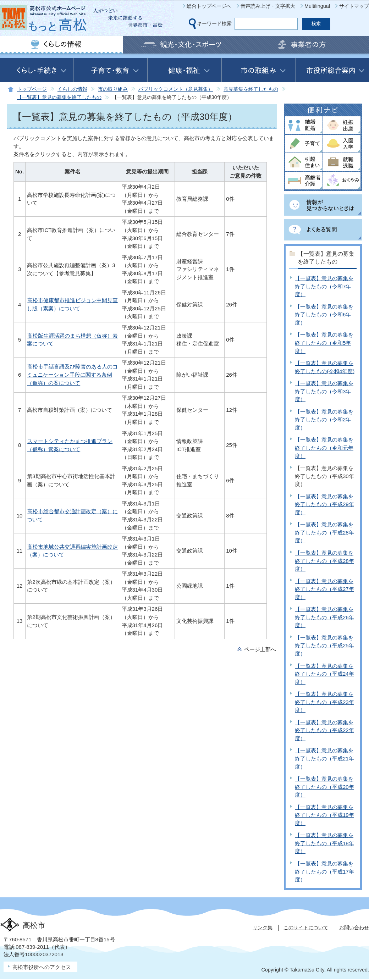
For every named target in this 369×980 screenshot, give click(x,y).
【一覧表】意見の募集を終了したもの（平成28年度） (324, 532)
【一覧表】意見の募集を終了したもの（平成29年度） (324, 504)
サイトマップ (354, 6)
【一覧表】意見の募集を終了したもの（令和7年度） (324, 286)
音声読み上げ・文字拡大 (268, 6)
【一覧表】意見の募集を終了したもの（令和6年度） (324, 315)
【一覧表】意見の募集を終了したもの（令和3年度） (324, 391)
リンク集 (263, 928)
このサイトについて (306, 928)
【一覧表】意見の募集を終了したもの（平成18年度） (324, 843)
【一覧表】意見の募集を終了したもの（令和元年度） (324, 448)
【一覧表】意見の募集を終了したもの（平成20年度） (324, 787)
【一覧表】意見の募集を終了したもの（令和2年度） (324, 420)
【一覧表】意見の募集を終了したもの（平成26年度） (324, 617)
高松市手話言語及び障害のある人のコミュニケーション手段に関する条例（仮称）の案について (72, 375)
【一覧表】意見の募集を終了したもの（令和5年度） (324, 343)
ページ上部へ (260, 649)
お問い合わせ (354, 928)
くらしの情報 (72, 89)
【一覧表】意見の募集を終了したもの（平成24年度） (324, 674)
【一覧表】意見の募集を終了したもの (59, 97)
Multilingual (317, 6)
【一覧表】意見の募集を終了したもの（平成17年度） (324, 871)
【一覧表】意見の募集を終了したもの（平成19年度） (324, 815)
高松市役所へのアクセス (42, 967)
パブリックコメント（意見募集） (176, 89)
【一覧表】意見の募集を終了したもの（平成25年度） (324, 646)
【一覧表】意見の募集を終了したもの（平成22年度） (324, 730)
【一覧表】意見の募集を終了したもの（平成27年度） (324, 589)
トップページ (32, 89)
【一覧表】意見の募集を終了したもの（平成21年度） (324, 758)
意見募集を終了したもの (251, 89)
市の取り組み (113, 89)
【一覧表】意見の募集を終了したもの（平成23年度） (324, 702)
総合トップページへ (209, 6)
